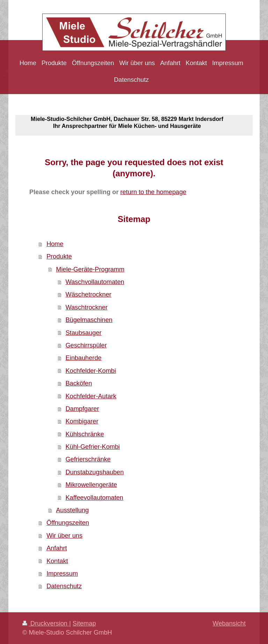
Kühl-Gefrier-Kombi (93, 447)
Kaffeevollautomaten (95, 498)
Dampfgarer (82, 409)
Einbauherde (84, 358)
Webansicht (229, 623)
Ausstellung (72, 510)
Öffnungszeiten (68, 523)
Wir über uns (64, 536)
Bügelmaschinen (89, 320)
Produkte (59, 256)
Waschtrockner (87, 307)
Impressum (62, 574)
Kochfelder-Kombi (91, 371)
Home (55, 244)
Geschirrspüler (86, 345)
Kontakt (57, 561)
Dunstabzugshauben (95, 472)
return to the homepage (153, 192)
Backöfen (79, 383)
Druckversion (46, 623)
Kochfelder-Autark (91, 396)
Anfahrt (57, 548)
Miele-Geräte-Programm (90, 269)
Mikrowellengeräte (91, 485)
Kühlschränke (85, 434)
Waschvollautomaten (95, 282)
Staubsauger (84, 333)
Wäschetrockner (88, 294)
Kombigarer (82, 421)
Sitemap (84, 623)
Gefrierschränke (88, 459)
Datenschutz (64, 586)
